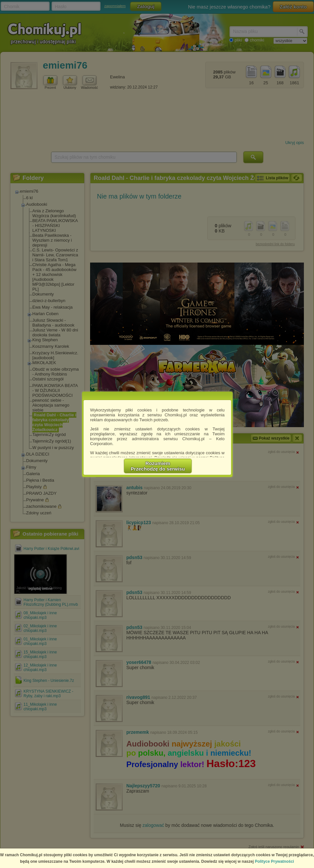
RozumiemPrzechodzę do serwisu (158, 466)
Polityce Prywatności (275, 861)
